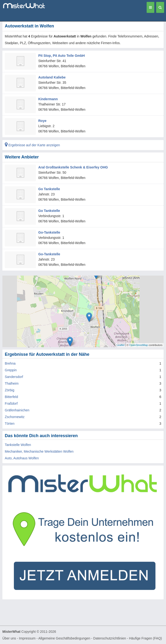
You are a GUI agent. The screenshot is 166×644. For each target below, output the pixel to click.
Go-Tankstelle (49, 232)
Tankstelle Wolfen (18, 445)
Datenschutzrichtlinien (110, 638)
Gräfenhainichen (17, 410)
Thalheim (12, 383)
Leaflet (121, 345)
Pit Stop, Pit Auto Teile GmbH (61, 56)
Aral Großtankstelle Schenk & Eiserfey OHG (73, 167)
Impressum (27, 638)
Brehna (10, 363)
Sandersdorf (14, 377)
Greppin (11, 370)
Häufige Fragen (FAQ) (145, 638)
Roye (42, 121)
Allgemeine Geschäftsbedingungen (64, 638)
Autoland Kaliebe (52, 77)
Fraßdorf (11, 403)
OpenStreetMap (139, 345)
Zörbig (10, 390)
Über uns (9, 638)
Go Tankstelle (49, 189)
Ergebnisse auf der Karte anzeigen (32, 145)
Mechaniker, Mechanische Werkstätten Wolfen (39, 451)
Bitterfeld (11, 397)
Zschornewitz (15, 417)
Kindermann (48, 99)
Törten (10, 424)
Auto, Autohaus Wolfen (22, 458)
